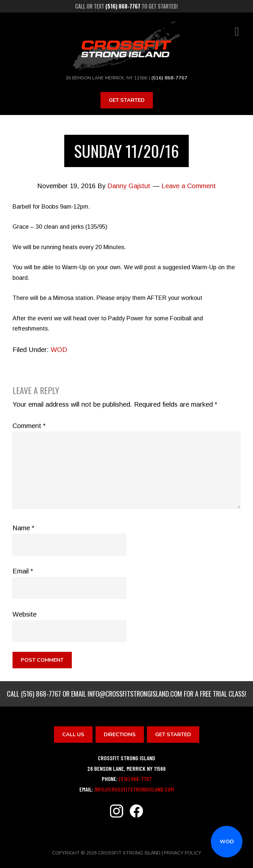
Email (23, 571)
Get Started (127, 100)
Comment (29, 425)
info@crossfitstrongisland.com (135, 693)
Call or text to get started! (126, 6)
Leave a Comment (189, 186)
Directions (120, 734)
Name (23, 528)
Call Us (73, 734)
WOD (227, 842)
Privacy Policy (183, 853)
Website (25, 614)
